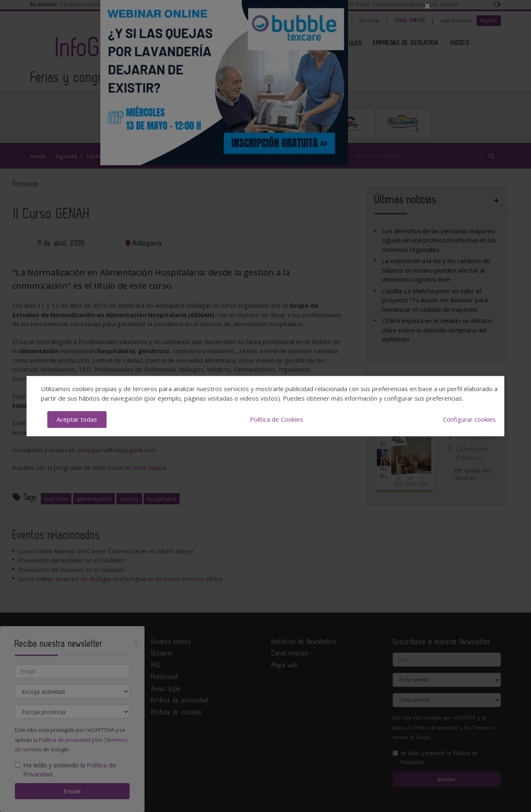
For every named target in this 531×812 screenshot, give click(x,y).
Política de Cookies (276, 419)
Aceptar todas (77, 419)
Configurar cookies (469, 419)
